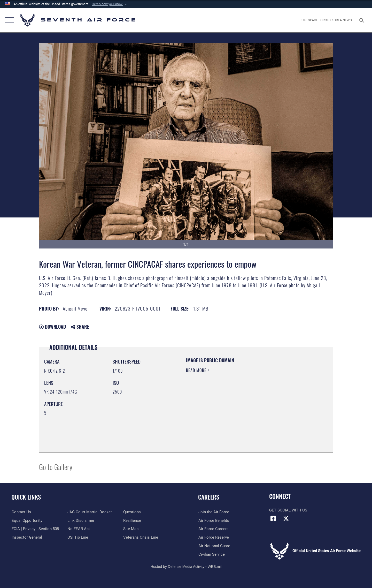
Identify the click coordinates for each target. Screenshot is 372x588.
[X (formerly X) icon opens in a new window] (286, 518)
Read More (197, 370)
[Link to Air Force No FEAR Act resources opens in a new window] (79, 529)
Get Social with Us (288, 510)
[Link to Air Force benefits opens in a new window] (214, 521)
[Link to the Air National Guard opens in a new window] (214, 546)
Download (52, 327)
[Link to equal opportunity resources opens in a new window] (27, 521)
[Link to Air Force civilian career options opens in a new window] (211, 554)
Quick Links (26, 497)
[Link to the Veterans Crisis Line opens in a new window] (141, 537)
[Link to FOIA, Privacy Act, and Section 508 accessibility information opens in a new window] (35, 529)
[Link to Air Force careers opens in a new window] (213, 529)
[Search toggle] (363, 20)
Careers (209, 497)
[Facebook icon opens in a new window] (273, 518)
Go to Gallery (56, 467)
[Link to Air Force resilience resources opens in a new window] (132, 521)
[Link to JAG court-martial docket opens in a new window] (90, 512)
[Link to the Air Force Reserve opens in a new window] (213, 537)
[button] (110, 4)
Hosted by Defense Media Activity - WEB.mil (186, 566)
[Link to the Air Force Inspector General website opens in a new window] (27, 537)
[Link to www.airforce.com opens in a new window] (214, 512)
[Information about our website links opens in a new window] (81, 521)
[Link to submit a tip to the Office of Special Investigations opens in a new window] (78, 537)
